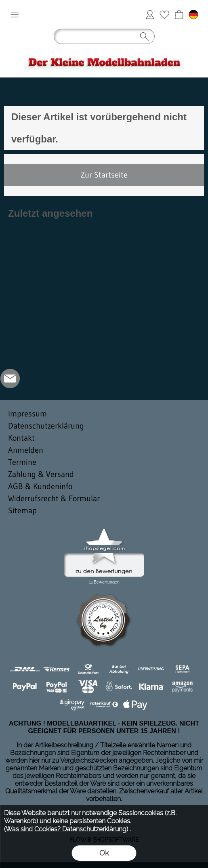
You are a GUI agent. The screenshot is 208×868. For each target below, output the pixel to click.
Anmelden (150, 15)
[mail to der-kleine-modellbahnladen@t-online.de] (10, 379)
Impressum (27, 414)
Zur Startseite (104, 175)
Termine (22, 462)
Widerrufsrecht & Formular (54, 498)
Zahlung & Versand (41, 474)
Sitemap (22, 510)
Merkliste (164, 15)
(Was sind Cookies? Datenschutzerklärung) (66, 829)
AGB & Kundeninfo (40, 486)
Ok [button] (104, 853)
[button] (15, 15)
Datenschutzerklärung (46, 426)
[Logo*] (104, 51)
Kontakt (21, 438)
